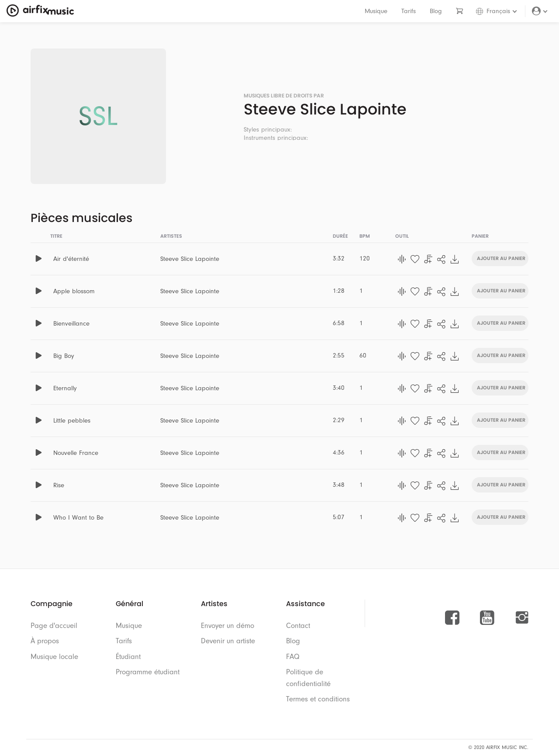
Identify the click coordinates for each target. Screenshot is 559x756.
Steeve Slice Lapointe (190, 259)
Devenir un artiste (228, 641)
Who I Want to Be (78, 518)
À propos (45, 641)
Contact (298, 626)
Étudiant (128, 657)
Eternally (65, 388)
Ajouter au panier (501, 258)
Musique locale (54, 657)
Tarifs (409, 11)
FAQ (293, 657)
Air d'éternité (71, 259)
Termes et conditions (318, 699)
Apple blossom (74, 291)
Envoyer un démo (228, 626)
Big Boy (64, 356)
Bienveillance (71, 324)
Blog (436, 11)
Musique (376, 11)
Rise (59, 485)
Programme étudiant (148, 672)
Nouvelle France (76, 453)
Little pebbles (72, 421)
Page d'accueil (54, 626)
